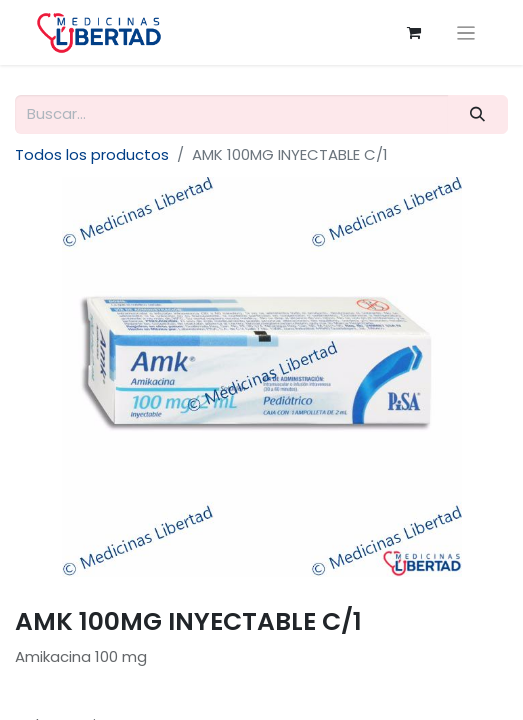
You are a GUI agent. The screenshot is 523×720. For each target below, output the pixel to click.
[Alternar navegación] (466, 32)
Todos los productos (92, 154)
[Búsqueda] (478, 114)
